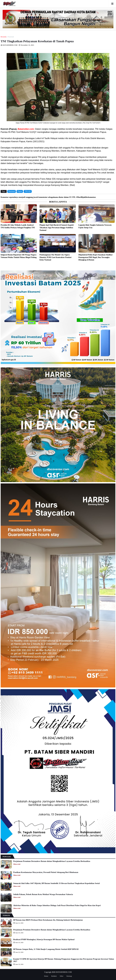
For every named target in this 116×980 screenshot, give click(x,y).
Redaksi (54, 976)
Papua (20, 191)
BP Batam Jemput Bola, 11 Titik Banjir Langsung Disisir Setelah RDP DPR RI (46, 949)
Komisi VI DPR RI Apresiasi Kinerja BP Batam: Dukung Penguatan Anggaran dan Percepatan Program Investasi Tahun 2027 (64, 960)
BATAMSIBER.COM (64, 972)
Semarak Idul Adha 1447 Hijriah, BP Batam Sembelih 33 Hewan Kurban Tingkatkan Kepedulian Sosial (56, 883)
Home (46, 976)
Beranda (3, 37)
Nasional (11, 37)
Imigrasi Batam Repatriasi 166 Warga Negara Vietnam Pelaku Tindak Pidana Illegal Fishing (19, 256)
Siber (62, 976)
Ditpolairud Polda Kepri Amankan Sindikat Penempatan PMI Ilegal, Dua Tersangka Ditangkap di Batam (95, 257)
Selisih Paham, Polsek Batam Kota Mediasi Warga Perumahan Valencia (43, 894)
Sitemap (69, 976)
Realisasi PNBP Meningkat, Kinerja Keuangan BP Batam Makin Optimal (44, 939)
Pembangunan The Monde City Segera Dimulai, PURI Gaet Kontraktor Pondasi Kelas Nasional (55, 257)
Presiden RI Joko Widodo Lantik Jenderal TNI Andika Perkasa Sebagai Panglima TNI (18, 226)
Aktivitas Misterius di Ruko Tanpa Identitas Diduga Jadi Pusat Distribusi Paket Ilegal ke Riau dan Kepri (57, 905)
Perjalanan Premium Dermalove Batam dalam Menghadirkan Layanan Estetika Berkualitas (52, 861)
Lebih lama (115, 266)
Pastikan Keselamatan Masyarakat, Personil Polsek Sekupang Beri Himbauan (46, 872)
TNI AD (28, 191)
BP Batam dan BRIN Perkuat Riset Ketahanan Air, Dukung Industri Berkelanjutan (48, 920)
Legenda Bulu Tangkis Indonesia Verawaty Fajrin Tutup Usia (95, 226)
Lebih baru (1, 266)
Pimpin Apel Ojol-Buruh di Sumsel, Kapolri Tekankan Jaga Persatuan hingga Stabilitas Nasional (57, 228)
